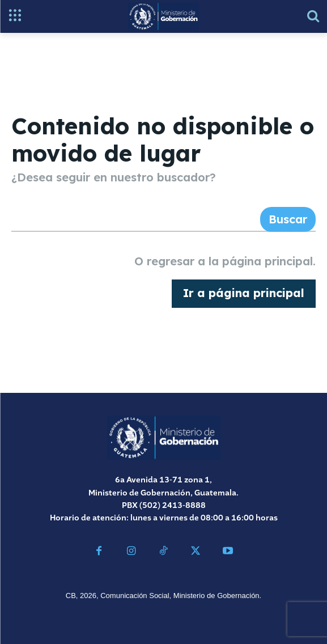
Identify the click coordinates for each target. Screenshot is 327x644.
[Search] (288, 219)
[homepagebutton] (244, 294)
